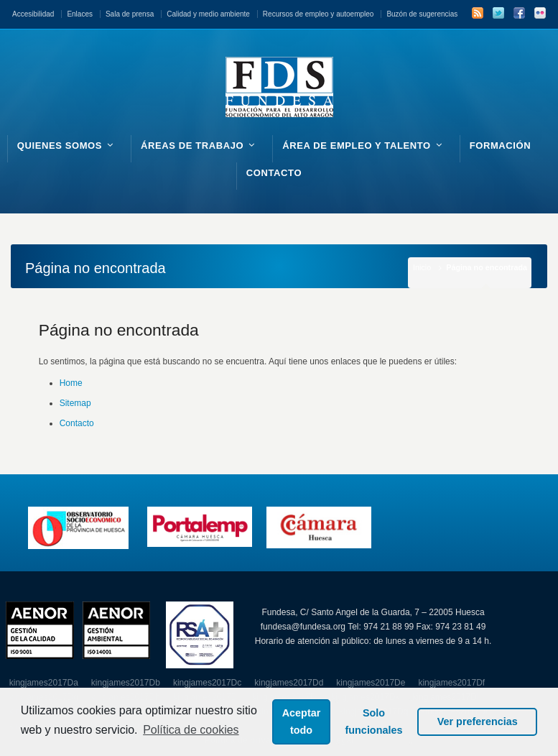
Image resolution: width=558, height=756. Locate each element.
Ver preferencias (478, 722)
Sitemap (75, 403)
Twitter (498, 13)
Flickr (540, 13)
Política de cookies (191, 730)
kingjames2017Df (451, 683)
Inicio (422, 267)
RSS (478, 13)
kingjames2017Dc (207, 683)
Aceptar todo (302, 722)
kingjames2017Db (126, 683)
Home (71, 383)
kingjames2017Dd (289, 683)
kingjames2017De (371, 683)
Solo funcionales (374, 722)
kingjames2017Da (44, 683)
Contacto (77, 423)
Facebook (519, 13)
